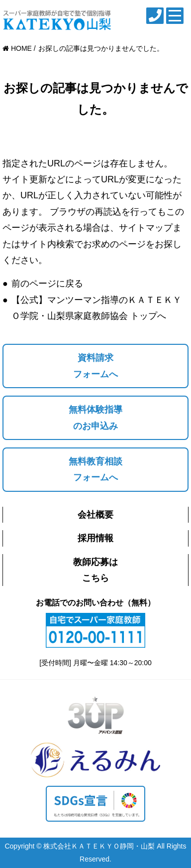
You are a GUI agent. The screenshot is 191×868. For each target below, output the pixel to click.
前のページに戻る (47, 284)
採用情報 (95, 538)
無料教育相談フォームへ (95, 469)
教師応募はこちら (95, 570)
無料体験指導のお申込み (95, 418)
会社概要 (95, 515)
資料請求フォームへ (95, 366)
